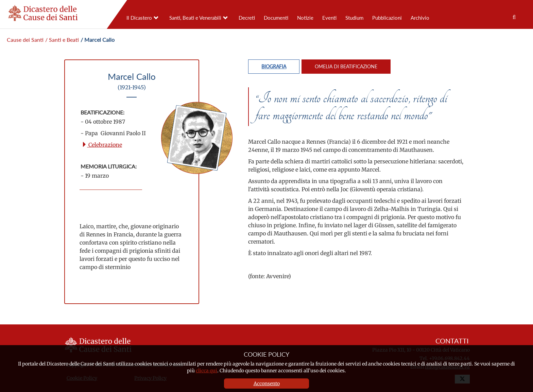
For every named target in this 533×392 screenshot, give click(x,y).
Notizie (305, 18)
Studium (354, 18)
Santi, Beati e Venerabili (195, 18)
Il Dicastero (139, 18)
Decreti (247, 18)
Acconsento (267, 384)
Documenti (276, 18)
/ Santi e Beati (62, 40)
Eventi (329, 18)
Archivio (420, 18)
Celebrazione (102, 145)
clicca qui (207, 371)
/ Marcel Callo (98, 40)
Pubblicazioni (387, 18)
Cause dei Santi (25, 40)
